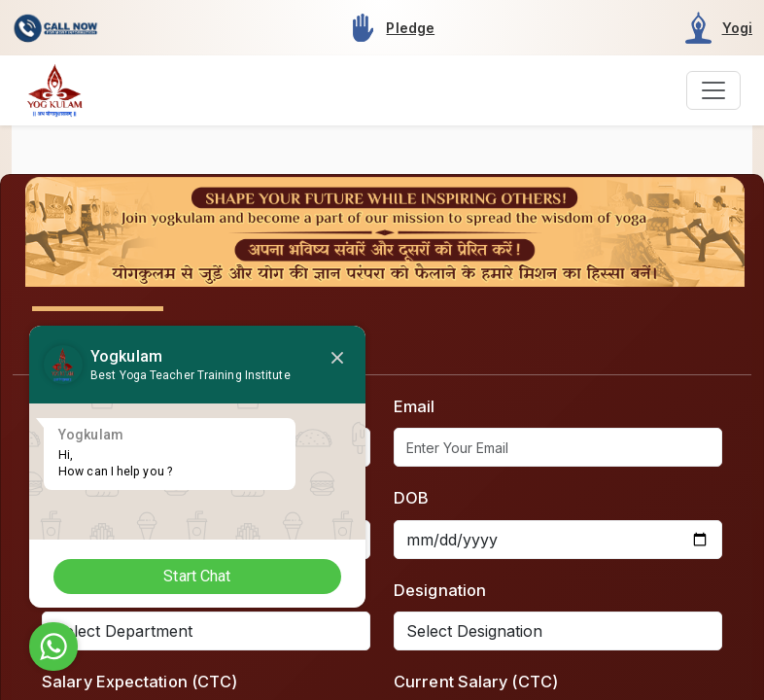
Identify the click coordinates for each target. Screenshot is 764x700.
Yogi (737, 28)
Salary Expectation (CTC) (139, 682)
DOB (411, 498)
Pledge (410, 28)
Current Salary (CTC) (476, 682)
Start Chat (200, 576)
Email (415, 406)
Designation (440, 590)
